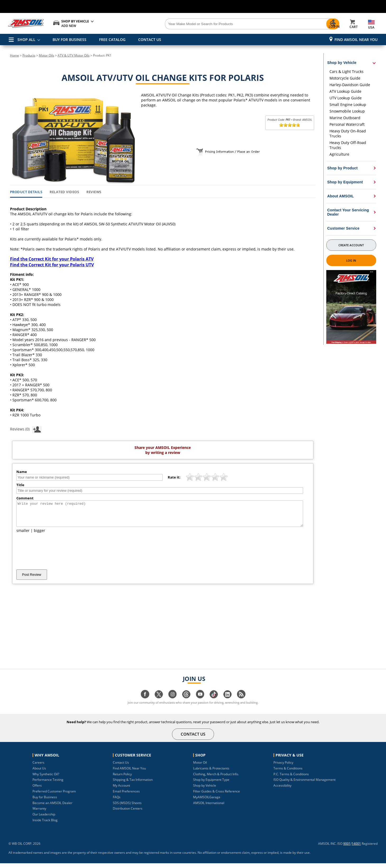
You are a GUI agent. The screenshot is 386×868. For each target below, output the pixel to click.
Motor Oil (200, 767)
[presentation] (57, 556)
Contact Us (121, 767)
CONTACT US (150, 40)
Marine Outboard (345, 118)
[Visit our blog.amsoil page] (241, 702)
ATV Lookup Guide (345, 91)
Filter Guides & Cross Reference (217, 796)
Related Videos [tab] (64, 192)
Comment (25, 498)
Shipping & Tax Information (133, 784)
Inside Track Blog (45, 825)
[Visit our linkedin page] (227, 702)
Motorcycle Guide (345, 78)
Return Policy (122, 779)
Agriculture (339, 154)
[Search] (223, 24)
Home (15, 55)
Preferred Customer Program (54, 796)
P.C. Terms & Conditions (291, 779)
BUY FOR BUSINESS (69, 40)
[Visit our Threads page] (186, 702)
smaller (23, 535)
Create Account (351, 245)
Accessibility (282, 790)
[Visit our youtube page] (200, 702)
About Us (39, 773)
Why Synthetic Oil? (46, 779)
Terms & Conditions (288, 773)
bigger (39, 535)
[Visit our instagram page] (173, 702)
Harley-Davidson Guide (350, 85)
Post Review (32, 579)
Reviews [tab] (94, 192)
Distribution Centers (128, 813)
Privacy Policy (283, 767)
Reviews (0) (26, 429)
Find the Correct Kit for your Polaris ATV (52, 259)
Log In (351, 260)
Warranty (39, 813)
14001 (356, 848)
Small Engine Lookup (348, 105)
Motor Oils (46, 55)
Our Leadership (44, 819)
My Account (121, 790)
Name (22, 472)
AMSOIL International (209, 808)
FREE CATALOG (112, 40)
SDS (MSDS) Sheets (127, 808)
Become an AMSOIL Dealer (52, 808)
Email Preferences (126, 796)
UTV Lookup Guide (346, 98)
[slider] (290, 125)
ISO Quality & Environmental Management (304, 784)
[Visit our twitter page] (159, 702)
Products (29, 55)
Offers (37, 790)
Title (20, 485)
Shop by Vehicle (205, 790)
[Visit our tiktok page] (214, 702)
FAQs (117, 802)
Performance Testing (48, 784)
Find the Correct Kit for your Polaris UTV (52, 265)
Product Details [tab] (26, 192)
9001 (347, 848)
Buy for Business (45, 802)
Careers (38, 767)
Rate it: (174, 477)
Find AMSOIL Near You (356, 40)
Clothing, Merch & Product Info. (216, 779)
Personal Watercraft (347, 124)
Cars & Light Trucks (347, 71)
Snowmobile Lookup (347, 111)
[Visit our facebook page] (145, 702)
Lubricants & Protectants (211, 773)
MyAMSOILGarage (207, 802)
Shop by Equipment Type (211, 784)
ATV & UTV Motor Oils (74, 55)
